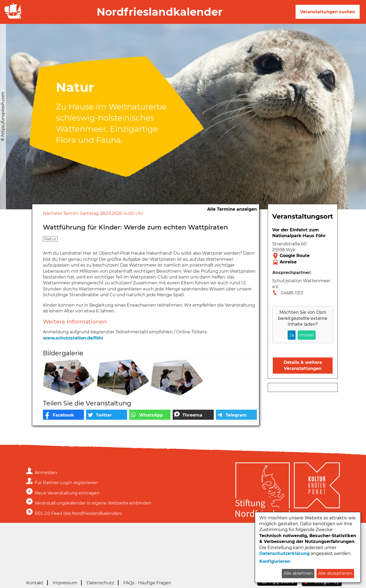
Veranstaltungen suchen (328, 12)
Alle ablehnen (298, 573)
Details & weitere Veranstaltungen (303, 365)
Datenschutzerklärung (284, 553)
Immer (307, 335)
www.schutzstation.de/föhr (73, 338)
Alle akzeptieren (335, 573)
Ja (292, 335)
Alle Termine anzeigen (232, 209)
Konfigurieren (275, 561)
